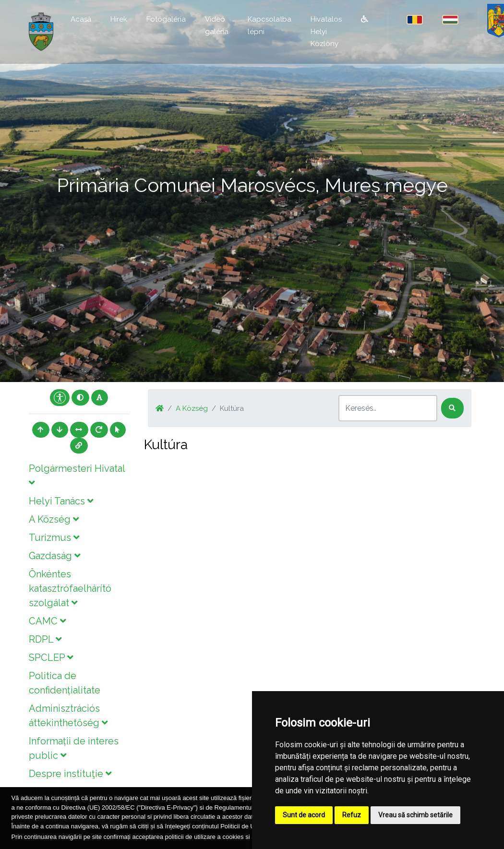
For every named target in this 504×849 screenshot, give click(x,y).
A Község (54, 519)
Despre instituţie (70, 774)
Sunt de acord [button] (304, 815)
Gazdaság (54, 556)
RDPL (45, 639)
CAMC (47, 621)
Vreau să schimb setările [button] (415, 815)
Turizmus (54, 538)
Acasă (81, 19)
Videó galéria (217, 25)
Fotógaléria (166, 19)
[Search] (388, 408)
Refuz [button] (352, 815)
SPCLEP (51, 658)
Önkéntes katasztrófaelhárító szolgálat (70, 588)
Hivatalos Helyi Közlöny (326, 31)
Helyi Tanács (61, 501)
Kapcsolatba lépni (270, 25)
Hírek (119, 19)
